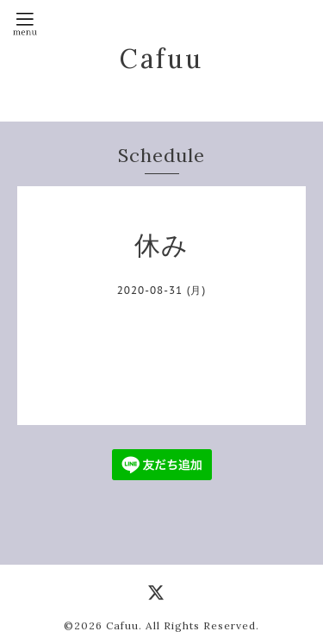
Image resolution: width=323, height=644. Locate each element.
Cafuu (161, 59)
